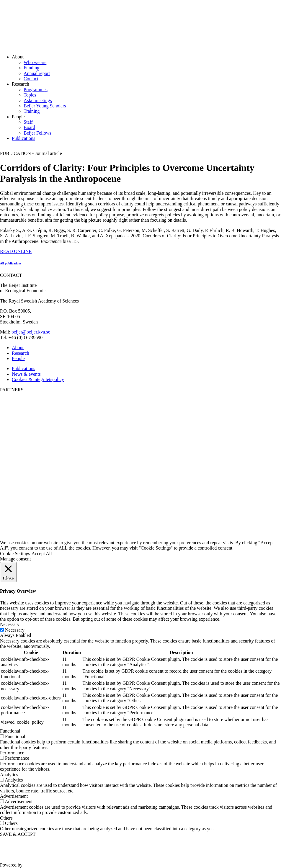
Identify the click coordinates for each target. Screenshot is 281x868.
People (18, 358)
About (18, 348)
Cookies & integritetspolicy (38, 379)
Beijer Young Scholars (45, 106)
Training (32, 111)
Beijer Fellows (37, 133)
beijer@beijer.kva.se (31, 332)
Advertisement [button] (14, 796)
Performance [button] (12, 753)
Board (29, 127)
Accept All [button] (42, 554)
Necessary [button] (10, 624)
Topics (30, 95)
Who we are (35, 62)
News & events (26, 374)
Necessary (15, 630)
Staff (28, 122)
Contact (31, 79)
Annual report (37, 73)
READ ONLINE (16, 251)
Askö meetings (38, 100)
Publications (23, 138)
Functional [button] (10, 731)
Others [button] (6, 818)
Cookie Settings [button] (15, 554)
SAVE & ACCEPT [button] (18, 834)
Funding (31, 68)
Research (21, 353)
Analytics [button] (9, 775)
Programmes (36, 90)
